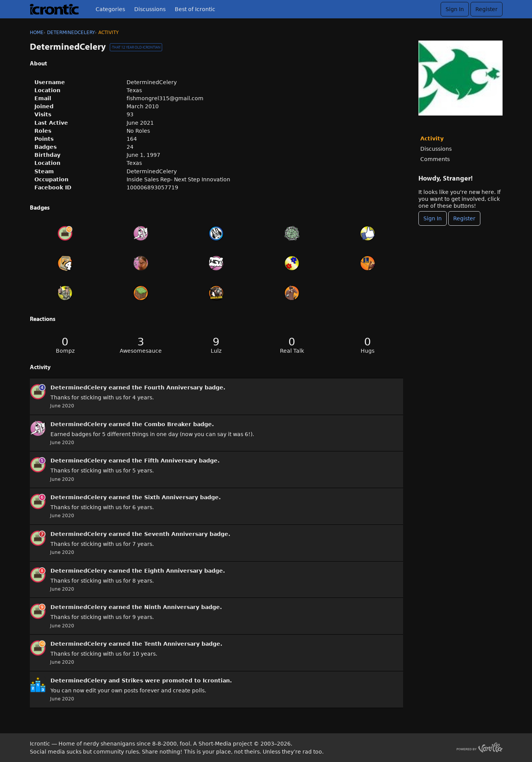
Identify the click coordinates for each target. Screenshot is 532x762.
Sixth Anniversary (171, 497)
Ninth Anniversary (172, 607)
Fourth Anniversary (173, 388)
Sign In (455, 9)
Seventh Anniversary (176, 534)
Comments (435, 159)
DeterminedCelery (79, 388)
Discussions (150, 9)
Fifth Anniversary (171, 461)
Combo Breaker (168, 424)
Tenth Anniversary (172, 644)
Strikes (132, 681)
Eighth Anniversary (173, 571)
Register (486, 9)
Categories (110, 9)
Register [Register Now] (464, 218)
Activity (432, 138)
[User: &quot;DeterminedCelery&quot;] (38, 392)
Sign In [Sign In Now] (433, 218)
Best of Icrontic (195, 9)
